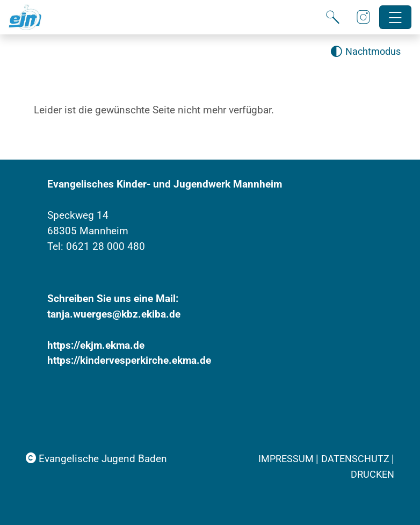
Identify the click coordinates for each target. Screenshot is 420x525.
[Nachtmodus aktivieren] (365, 52)
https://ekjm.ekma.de (96, 345)
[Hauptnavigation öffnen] (396, 17)
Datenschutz (356, 459)
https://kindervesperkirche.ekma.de (129, 360)
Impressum (287, 459)
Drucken (372, 474)
